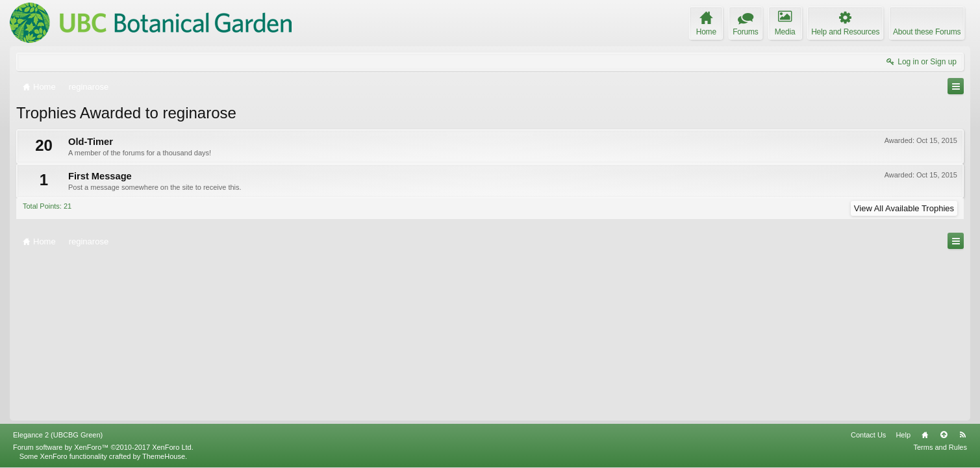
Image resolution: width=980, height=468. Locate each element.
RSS (962, 435)
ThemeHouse (164, 456)
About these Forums (927, 32)
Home (925, 435)
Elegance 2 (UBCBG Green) (58, 435)
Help (903, 435)
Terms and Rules (940, 447)
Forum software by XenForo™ (103, 447)
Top (944, 435)
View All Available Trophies (904, 208)
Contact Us (868, 435)
